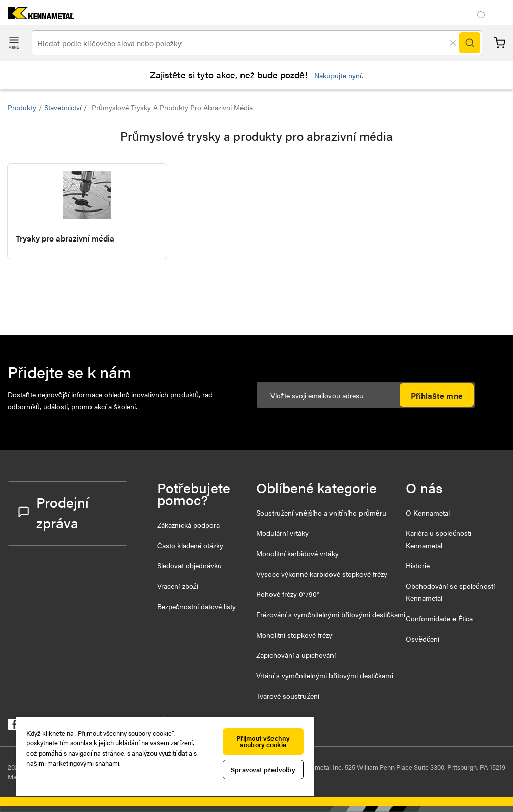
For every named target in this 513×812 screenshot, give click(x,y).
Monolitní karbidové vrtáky (297, 553)
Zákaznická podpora (188, 525)
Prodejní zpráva (54, 512)
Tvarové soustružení (288, 696)
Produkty (22, 107)
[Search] (470, 43)
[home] (37, 16)
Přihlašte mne (437, 395)
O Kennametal (428, 513)
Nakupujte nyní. (339, 75)
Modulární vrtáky (282, 533)
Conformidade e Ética (439, 618)
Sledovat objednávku (189, 565)
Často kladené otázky (190, 545)
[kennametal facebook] (13, 726)
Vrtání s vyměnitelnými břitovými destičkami (324, 675)
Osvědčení (423, 639)
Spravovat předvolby (263, 770)
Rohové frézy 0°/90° (288, 594)
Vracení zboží (178, 586)
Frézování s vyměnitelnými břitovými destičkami (330, 614)
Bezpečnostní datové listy (197, 606)
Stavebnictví (63, 107)
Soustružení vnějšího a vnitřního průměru (321, 513)
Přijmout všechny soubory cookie (263, 741)
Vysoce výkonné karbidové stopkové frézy (322, 574)
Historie (418, 565)
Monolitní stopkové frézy (294, 635)
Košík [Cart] (500, 43)
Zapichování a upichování (296, 655)
